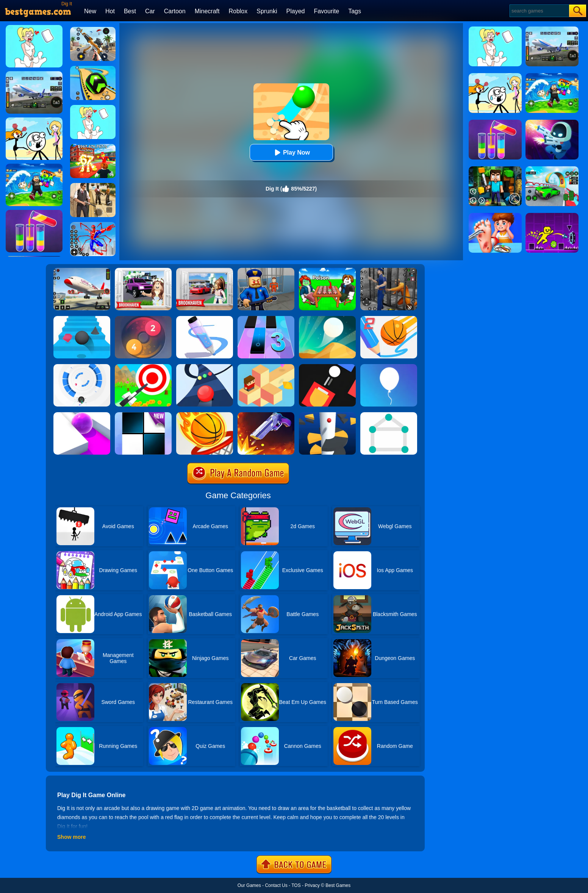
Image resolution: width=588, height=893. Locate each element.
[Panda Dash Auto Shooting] (93, 30)
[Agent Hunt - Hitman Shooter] (93, 186)
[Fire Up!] (327, 367)
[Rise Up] (389, 367)
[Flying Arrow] (143, 367)
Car (150, 11)
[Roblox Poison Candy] (327, 271)
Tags (355, 11)
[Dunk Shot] (205, 415)
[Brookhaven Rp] (205, 271)
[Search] (539, 11)
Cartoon (175, 11)
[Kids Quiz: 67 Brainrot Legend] (93, 147)
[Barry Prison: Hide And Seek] (266, 271)
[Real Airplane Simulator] (82, 271)
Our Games (249, 885)
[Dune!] (327, 319)
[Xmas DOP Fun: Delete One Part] (93, 108)
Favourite (326, 11)
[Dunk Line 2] (389, 319)
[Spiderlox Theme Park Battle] (93, 225)
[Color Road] (205, 367)
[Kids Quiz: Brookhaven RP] (143, 271)
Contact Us (276, 885)
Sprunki (267, 11)
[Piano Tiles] (143, 415)
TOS (296, 885)
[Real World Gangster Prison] (389, 271)
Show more (71, 837)
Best (130, 11)
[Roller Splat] (82, 415)
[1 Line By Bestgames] (389, 415)
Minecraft (207, 11)
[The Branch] (266, 367)
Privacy (312, 885)
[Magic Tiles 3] (266, 319)
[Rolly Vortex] (82, 367)
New (90, 11)
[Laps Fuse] (143, 319)
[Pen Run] (205, 319)
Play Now (291, 152)
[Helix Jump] (327, 415)
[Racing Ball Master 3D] (93, 69)
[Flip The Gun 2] (266, 415)
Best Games (338, 885)
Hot (110, 11)
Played (296, 11)
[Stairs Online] (82, 319)
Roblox (238, 11)
